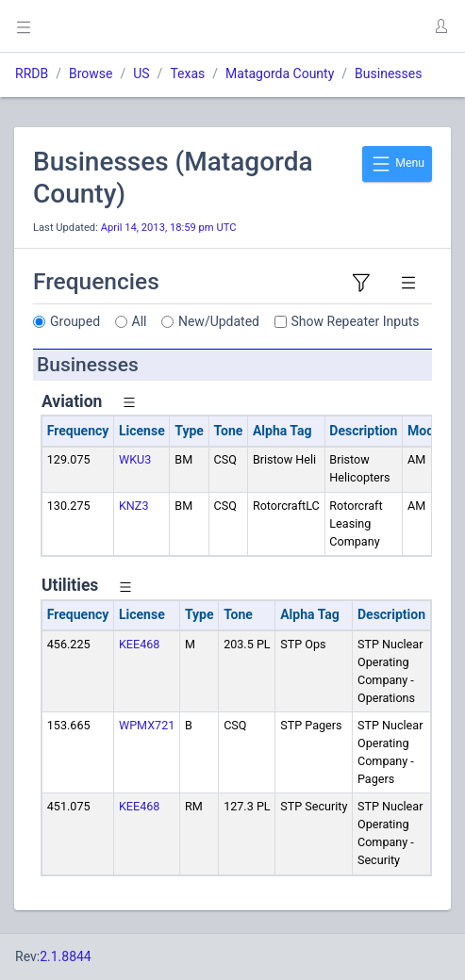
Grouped (75, 321)
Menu (397, 164)
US (141, 73)
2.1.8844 (66, 956)
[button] (440, 26)
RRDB (32, 73)
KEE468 (139, 644)
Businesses (388, 73)
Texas (187, 73)
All (140, 321)
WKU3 (135, 459)
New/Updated (219, 321)
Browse (91, 73)
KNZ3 (134, 506)
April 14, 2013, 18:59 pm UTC (169, 228)
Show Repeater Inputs (356, 321)
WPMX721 (147, 725)
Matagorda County (280, 73)
